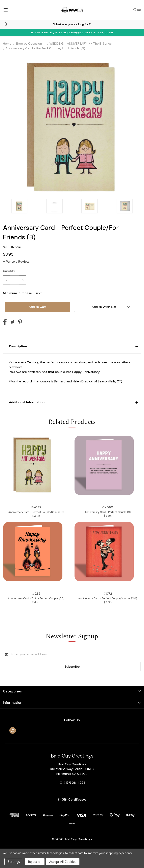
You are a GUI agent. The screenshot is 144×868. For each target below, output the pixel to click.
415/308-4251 (74, 783)
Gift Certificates (72, 799)
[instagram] (13, 730)
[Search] (4, 24)
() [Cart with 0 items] (137, 10)
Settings (14, 862)
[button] (72, 346)
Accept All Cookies (63, 862)
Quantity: (9, 271)
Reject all (35, 862)
